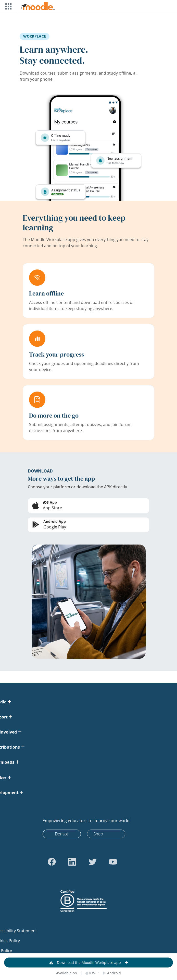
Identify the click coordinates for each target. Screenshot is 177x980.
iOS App (50, 502)
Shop (98, 834)
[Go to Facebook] (52, 862)
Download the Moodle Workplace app (89, 963)
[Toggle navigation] (7, 6)
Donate (62, 834)
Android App (55, 521)
